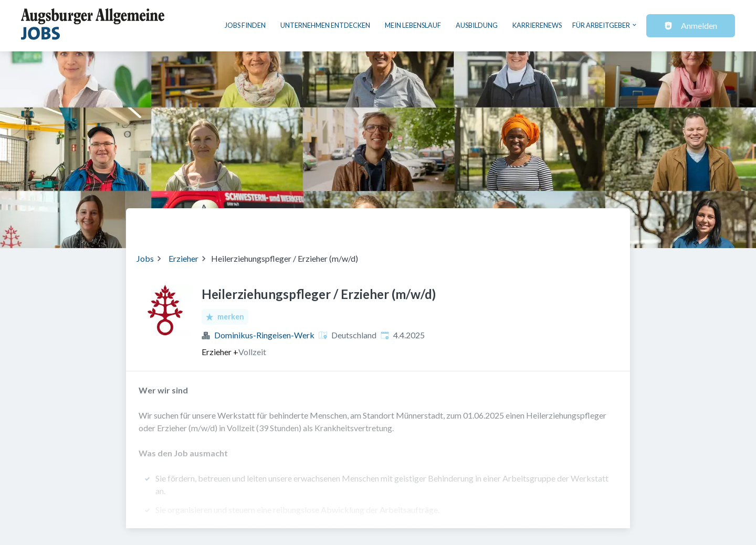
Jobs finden (245, 25)
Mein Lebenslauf (413, 25)
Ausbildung (477, 25)
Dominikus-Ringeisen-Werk (264, 335)
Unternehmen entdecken (325, 25)
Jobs (145, 258)
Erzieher (183, 258)
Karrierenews (537, 25)
